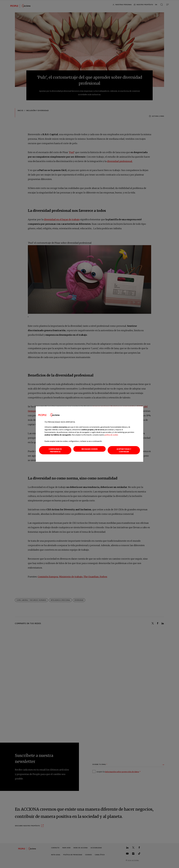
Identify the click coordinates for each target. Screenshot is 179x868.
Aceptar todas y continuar (124, 450)
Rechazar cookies (90, 449)
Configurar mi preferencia (55, 450)
